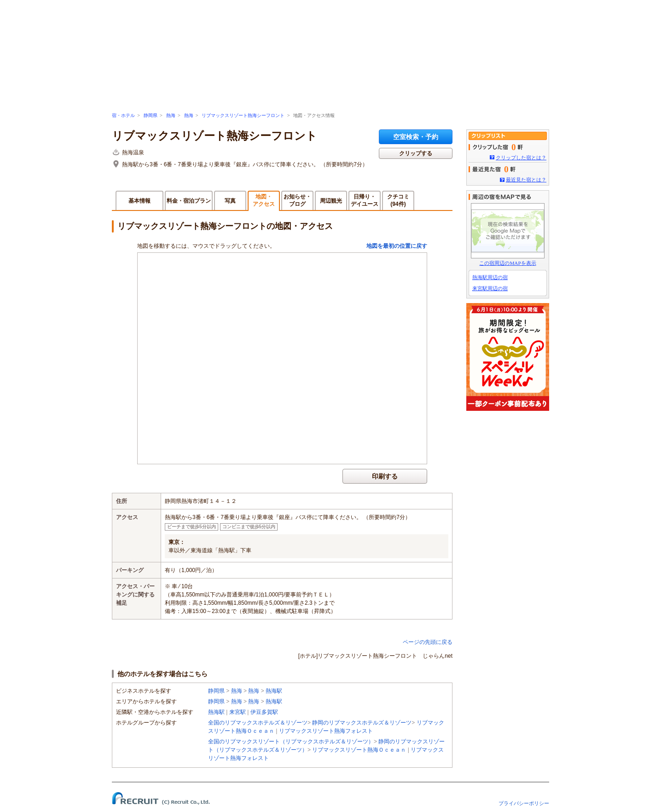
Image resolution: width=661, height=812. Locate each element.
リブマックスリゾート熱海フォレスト (326, 731)
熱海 (171, 115)
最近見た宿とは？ (526, 180)
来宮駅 (238, 712)
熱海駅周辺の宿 (490, 277)
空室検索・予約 (416, 137)
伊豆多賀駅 (264, 712)
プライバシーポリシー (524, 803)
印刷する (385, 476)
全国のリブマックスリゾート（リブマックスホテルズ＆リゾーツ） (291, 742)
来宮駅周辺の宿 (490, 288)
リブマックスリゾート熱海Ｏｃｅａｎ (359, 750)
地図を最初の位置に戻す (397, 246)
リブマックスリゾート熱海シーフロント (243, 115)
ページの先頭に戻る (428, 642)
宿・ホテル (123, 115)
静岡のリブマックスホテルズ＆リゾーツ (362, 723)
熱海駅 (274, 691)
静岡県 (151, 115)
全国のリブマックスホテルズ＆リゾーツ (258, 723)
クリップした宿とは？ (521, 158)
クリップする (416, 153)
